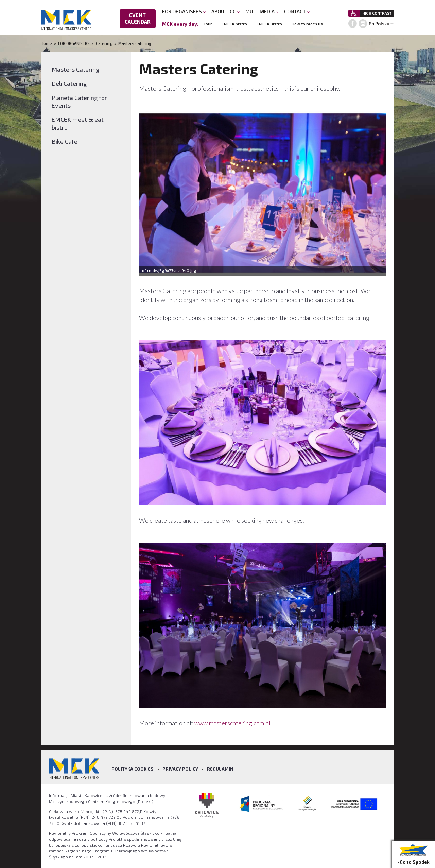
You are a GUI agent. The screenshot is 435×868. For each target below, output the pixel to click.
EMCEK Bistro (269, 24)
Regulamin (220, 769)
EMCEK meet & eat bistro (78, 123)
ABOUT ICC (226, 11)
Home (47, 43)
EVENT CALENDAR (138, 18)
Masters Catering (135, 43)
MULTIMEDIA (262, 11)
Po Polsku (379, 24)
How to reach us (307, 24)
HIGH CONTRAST (377, 13)
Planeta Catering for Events (79, 101)
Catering (104, 43)
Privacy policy (180, 769)
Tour (208, 24)
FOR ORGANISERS (184, 11)
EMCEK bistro (234, 24)
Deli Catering (69, 83)
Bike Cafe (65, 141)
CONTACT (297, 11)
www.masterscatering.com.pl (233, 723)
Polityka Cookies (133, 769)
